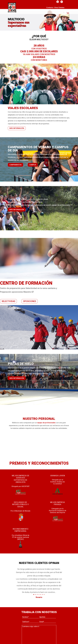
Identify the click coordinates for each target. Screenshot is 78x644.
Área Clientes (59, 8)
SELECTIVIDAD (8, 301)
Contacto (50, 8)
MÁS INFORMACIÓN (17, 128)
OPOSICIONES (30, 301)
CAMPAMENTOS (15, 165)
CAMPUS (33, 165)
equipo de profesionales (46, 423)
